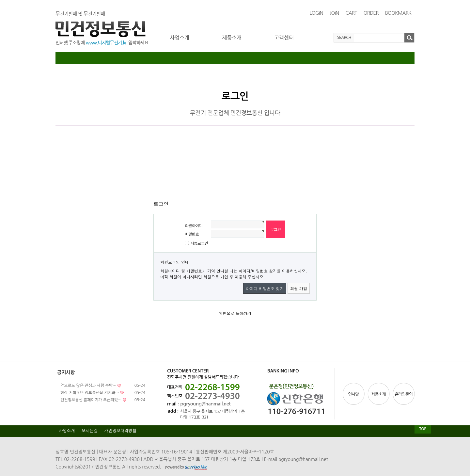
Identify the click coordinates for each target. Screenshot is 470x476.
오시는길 (90, 431)
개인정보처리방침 (120, 431)
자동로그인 (199, 243)
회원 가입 (299, 288)
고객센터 (284, 38)
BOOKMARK (398, 13)
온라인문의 (403, 394)
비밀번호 (192, 234)
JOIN (334, 13)
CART (351, 13)
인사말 (354, 394)
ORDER (371, 13)
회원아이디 (194, 225)
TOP (423, 429)
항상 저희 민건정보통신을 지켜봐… (90, 393)
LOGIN (316, 13)
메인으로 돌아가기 (235, 313)
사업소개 (180, 38)
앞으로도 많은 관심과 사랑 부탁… (88, 386)
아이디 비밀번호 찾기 (265, 288)
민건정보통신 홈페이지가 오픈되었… (91, 400)
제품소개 (232, 38)
